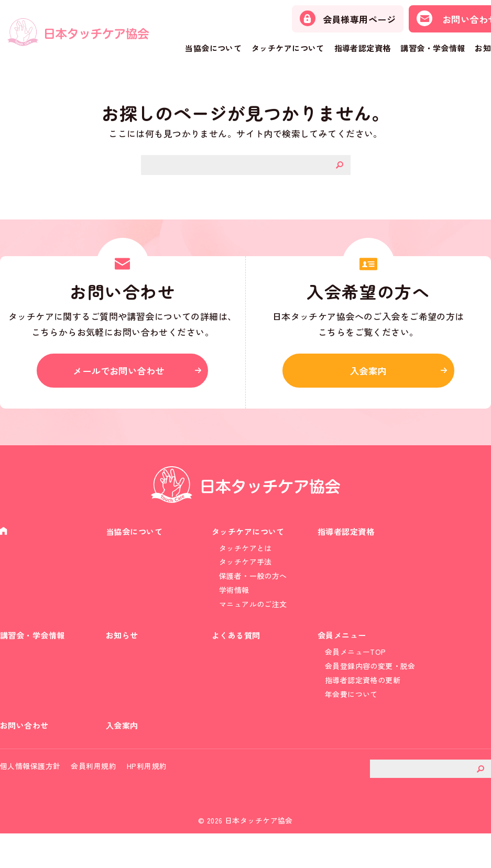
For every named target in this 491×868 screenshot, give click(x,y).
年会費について (351, 719)
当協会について (213, 48)
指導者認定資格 (363, 48)
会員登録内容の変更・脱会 (370, 688)
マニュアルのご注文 (253, 619)
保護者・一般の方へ (253, 588)
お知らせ (123, 655)
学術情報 (234, 603)
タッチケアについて (288, 48)
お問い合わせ (26, 755)
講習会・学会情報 (433, 48)
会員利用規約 (94, 800)
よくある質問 (238, 655)
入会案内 (368, 375)
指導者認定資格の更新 (363, 703)
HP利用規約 (147, 800)
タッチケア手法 (245, 572)
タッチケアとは (245, 557)
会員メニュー (343, 655)
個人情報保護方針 (30, 800)
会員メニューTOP (356, 673)
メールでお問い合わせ (123, 375)
